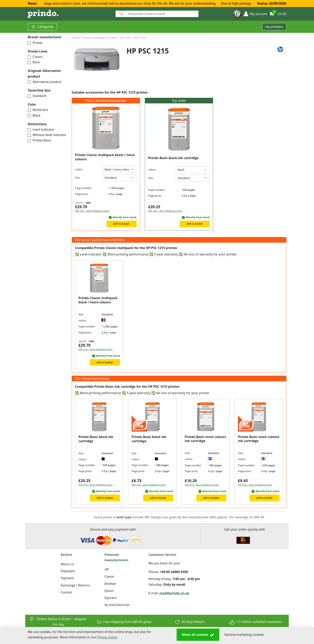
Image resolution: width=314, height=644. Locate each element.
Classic (35, 57)
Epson (109, 591)
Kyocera (111, 598)
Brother (110, 584)
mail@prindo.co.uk (174, 593)
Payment (67, 578)
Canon (109, 576)
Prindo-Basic (39, 140)
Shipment (68, 571)
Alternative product (45, 82)
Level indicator (41, 129)
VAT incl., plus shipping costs (92, 211)
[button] (255, 14)
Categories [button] (42, 27)
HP (107, 569)
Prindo (35, 43)
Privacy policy (107, 637)
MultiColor (38, 110)
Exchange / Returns (75, 585)
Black (34, 115)
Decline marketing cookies (244, 635)
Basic (34, 62)
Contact (66, 592)
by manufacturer (117, 605)
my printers (274, 27)
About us (67, 564)
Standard (37, 96)
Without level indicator (47, 135)
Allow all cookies (198, 635)
